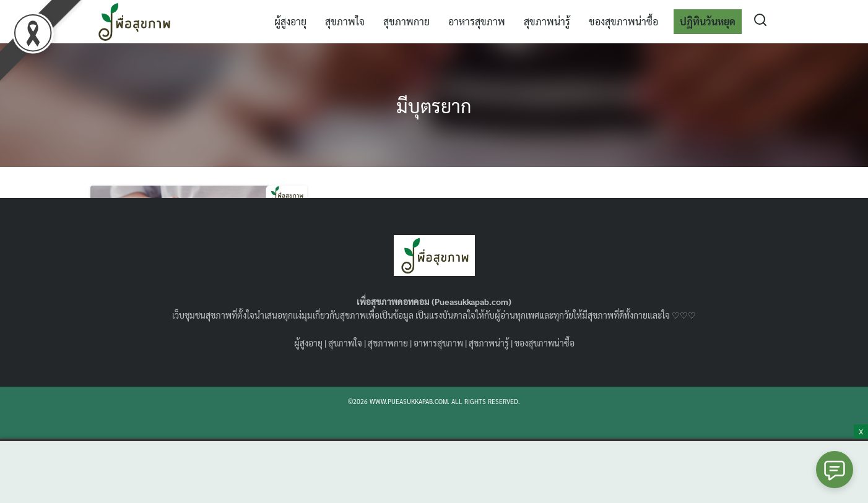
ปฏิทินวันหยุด (708, 21)
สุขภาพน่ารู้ (547, 21)
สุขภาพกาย (406, 21)
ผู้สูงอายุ (290, 21)
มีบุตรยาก (434, 105)
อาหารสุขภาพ (477, 21)
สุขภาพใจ (345, 21)
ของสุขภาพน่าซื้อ (623, 21)
